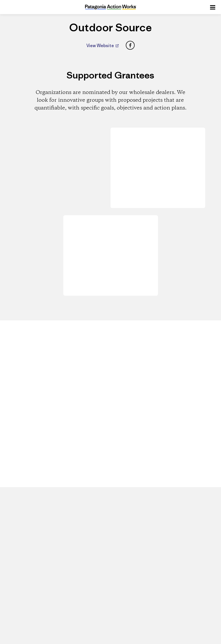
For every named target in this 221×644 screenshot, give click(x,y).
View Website (101, 46)
